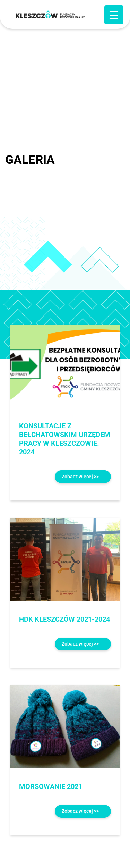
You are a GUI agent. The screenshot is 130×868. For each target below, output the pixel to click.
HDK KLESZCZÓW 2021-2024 (64, 619)
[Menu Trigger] (114, 15)
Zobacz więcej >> (80, 477)
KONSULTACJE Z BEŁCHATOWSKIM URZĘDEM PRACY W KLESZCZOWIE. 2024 (65, 439)
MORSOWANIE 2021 (51, 786)
